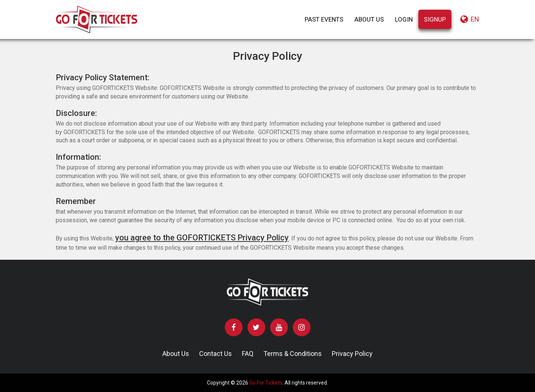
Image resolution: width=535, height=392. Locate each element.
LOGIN (404, 19)
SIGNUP (435, 19)
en (470, 19)
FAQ (248, 354)
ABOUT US (369, 19)
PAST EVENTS (324, 19)
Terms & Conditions (293, 354)
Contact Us (215, 354)
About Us (176, 354)
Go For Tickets (266, 383)
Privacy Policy (352, 354)
